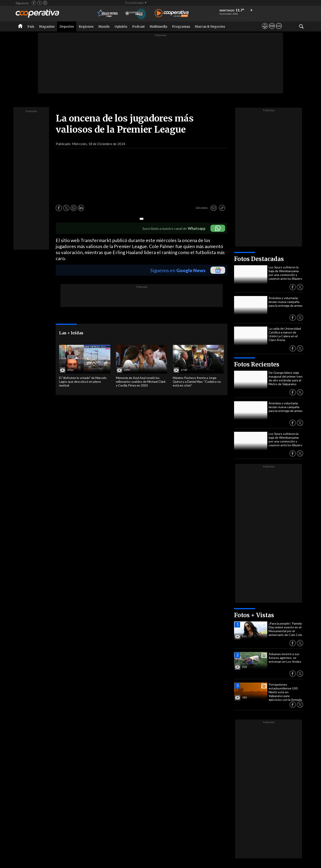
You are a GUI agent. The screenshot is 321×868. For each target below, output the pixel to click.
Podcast (138, 27)
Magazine (47, 27)
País (31, 27)
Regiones (86, 27)
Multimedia (158, 27)
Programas (181, 27)
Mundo (104, 27)
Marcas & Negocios (210, 27)
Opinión (121, 27)
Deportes (67, 27)
